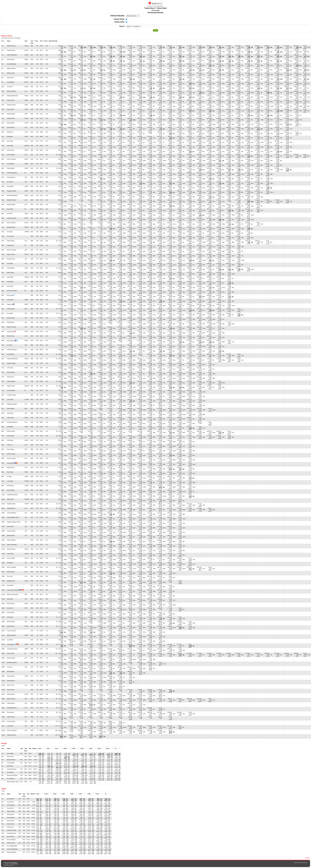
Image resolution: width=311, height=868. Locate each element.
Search (122, 26)
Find (155, 30)
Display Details (119, 19)
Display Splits (119, 22)
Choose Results (117, 16)
